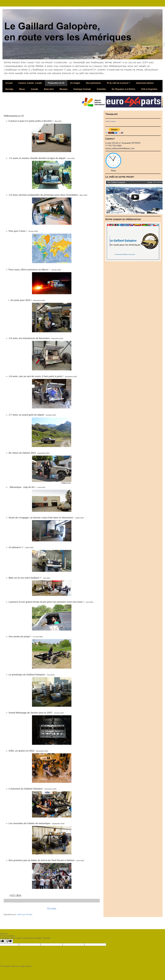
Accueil (9, 83)
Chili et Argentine (149, 89)
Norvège (9, 89)
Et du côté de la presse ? (119, 83)
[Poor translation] (9, 941)
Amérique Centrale (82, 89)
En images (75, 83)
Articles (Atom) (25, 914)
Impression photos (145, 83)
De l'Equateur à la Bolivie (123, 89)
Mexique (64, 89)
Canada (34, 89)
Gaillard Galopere (111, 121)
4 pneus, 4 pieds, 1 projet (30, 83)
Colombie (101, 89)
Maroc (22, 89)
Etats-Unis (49, 89)
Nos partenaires (94, 83)
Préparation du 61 (56, 83)
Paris (113, 171)
